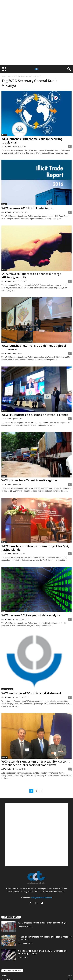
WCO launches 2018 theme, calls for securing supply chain (32, 141)
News (4, 135)
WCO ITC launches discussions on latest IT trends (35, 415)
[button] (68, 69)
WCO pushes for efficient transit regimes (29, 480)
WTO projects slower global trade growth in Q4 (42, 923)
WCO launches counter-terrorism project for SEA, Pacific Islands (35, 548)
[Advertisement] (31, 33)
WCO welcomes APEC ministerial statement (31, 693)
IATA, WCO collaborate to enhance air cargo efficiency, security (31, 276)
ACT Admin (6, 146)
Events (5, 757)
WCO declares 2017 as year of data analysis (31, 615)
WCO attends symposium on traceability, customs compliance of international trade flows (36, 763)
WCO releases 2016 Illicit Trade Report (28, 208)
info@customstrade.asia (42, 898)
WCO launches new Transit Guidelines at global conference (34, 347)
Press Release (7, 689)
